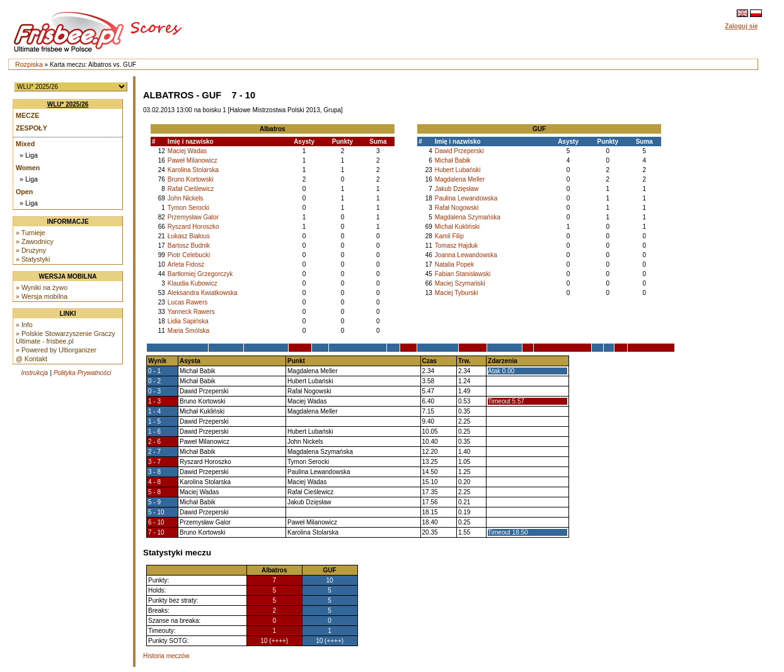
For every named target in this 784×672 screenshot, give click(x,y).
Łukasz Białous (189, 236)
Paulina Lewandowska (466, 198)
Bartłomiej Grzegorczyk (200, 274)
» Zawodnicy (35, 241)
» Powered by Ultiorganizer (56, 350)
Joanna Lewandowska (466, 255)
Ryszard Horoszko (193, 227)
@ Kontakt (32, 359)
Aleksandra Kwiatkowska (203, 293)
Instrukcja (34, 373)
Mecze (27, 115)
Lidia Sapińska (188, 321)
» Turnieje (31, 233)
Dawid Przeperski (459, 151)
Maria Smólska (188, 331)
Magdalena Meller (460, 179)
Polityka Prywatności (83, 373)
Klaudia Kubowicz (193, 283)
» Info (24, 325)
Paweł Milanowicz (193, 160)
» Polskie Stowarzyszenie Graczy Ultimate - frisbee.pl (66, 337)
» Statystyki (33, 259)
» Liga (29, 155)
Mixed (25, 144)
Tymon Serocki (188, 208)
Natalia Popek (454, 264)
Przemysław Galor (193, 217)
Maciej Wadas (187, 151)
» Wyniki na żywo (42, 287)
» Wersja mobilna (42, 296)
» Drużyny (31, 250)
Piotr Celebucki (189, 255)
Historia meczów (166, 656)
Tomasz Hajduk (456, 246)
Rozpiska (29, 64)
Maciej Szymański (460, 283)
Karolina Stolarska (193, 170)
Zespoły (32, 128)
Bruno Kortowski (191, 179)
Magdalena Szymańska (468, 217)
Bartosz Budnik (189, 246)
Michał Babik (453, 160)
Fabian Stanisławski (463, 274)
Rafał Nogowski (457, 208)
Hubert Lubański (458, 170)
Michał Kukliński (457, 227)
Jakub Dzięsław (457, 189)
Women (28, 168)
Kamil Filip (449, 236)
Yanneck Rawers (191, 312)
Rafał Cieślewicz (191, 189)
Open (24, 192)
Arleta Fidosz (186, 264)
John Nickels (186, 198)
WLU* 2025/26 (68, 104)
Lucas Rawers (187, 302)
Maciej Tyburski (457, 293)
